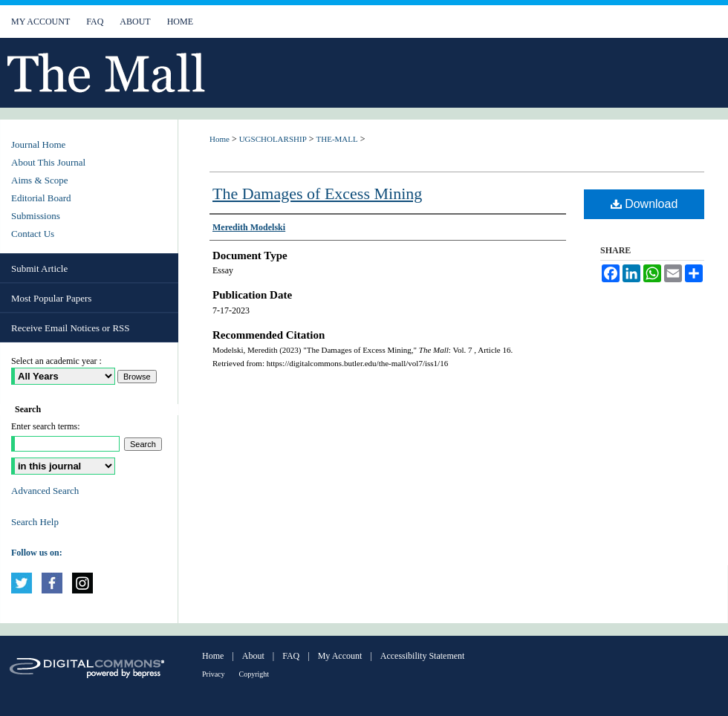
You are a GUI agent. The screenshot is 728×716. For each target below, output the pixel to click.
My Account (340, 656)
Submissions (36, 216)
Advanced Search (45, 491)
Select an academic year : (56, 361)
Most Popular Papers (51, 298)
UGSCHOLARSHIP (273, 139)
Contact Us (33, 234)
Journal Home (38, 144)
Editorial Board (41, 198)
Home (220, 139)
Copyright (254, 674)
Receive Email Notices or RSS (71, 328)
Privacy (214, 674)
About (253, 656)
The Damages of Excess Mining (317, 193)
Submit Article (39, 268)
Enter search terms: (46, 426)
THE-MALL (337, 139)
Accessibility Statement (423, 656)
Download (644, 204)
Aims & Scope (40, 180)
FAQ (291, 656)
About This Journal (48, 162)
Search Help (35, 522)
